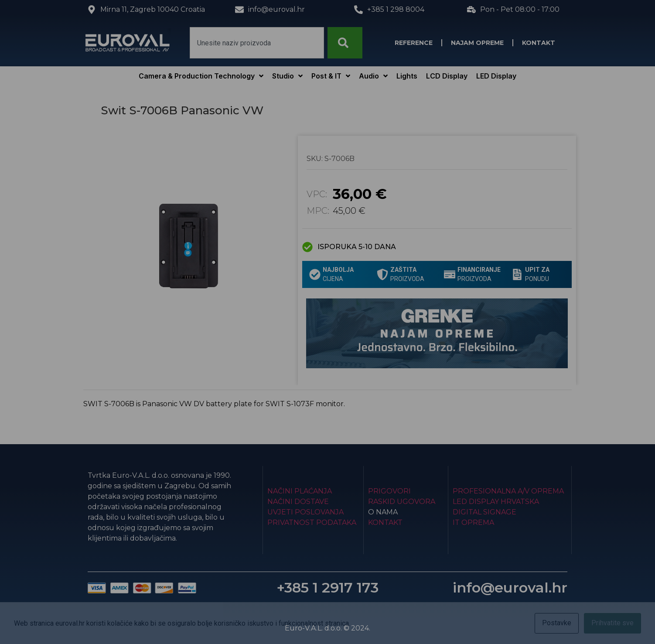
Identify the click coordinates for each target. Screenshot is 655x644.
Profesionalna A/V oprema (508, 491)
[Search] (345, 43)
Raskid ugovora (402, 502)
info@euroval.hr (510, 587)
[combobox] (257, 43)
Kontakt (539, 43)
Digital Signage (484, 512)
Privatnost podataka (312, 522)
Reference (414, 43)
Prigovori (389, 491)
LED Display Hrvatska (496, 502)
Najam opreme (477, 43)
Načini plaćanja (300, 491)
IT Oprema (473, 522)
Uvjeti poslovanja (305, 512)
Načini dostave (298, 502)
